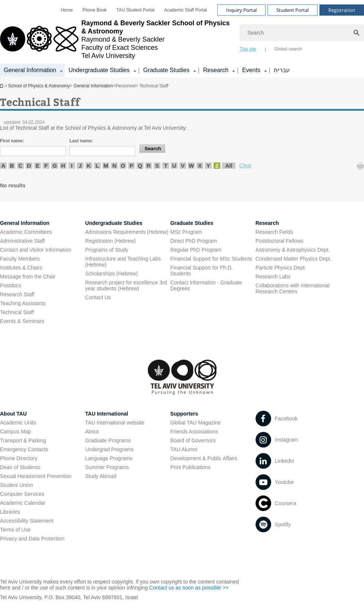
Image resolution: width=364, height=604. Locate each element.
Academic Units (18, 423)
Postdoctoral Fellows (279, 241)
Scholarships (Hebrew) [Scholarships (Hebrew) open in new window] (111, 274)
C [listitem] (21, 166)
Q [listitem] (140, 166)
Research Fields (274, 232)
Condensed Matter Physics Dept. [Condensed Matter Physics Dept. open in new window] (294, 259)
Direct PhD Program (194, 241)
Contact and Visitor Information (36, 250)
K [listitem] (89, 166)
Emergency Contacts (24, 449)
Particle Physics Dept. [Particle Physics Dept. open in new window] (281, 268)
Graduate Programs (108, 440)
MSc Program (186, 232)
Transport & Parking (23, 440)
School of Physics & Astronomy (2, 86)
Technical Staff (17, 312)
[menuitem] (67, 10)
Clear (245, 165)
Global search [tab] (288, 49)
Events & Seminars (22, 321)
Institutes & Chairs (21, 268)
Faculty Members (20, 259)
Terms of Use (15, 530)
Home (67, 10)
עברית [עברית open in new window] (282, 70)
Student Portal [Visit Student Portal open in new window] (292, 10)
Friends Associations (194, 432)
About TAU (13, 414)
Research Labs (273, 277)
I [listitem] (72, 166)
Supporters (184, 414)
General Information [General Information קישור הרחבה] (30, 70)
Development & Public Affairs (204, 458)
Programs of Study (107, 250)
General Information (93, 86)
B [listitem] (12, 166)
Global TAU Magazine (196, 423)
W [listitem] (191, 166)
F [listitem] (46, 166)
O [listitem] (123, 166)
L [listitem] (97, 166)
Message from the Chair (28, 277)
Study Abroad (101, 476)
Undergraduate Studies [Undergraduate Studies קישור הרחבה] (99, 70)
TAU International (107, 414)
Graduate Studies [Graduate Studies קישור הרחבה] (167, 70)
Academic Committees (26, 232)
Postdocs (11, 285)
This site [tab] (248, 49)
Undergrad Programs (109, 449)
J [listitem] (80, 166)
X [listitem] (200, 166)
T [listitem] (165, 166)
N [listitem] (115, 166)
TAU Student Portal (135, 10)
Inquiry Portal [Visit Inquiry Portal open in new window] (241, 10)
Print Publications (191, 467)
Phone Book (95, 10)
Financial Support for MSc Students (211, 259)
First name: (12, 141)
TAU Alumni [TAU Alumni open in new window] (184, 449)
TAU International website (115, 423)
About (92, 432)
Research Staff (17, 294)
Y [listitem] (208, 166)
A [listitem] (4, 166)
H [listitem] (63, 166)
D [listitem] (29, 166)
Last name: (81, 141)
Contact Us (98, 297)
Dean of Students (20, 467)
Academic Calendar (23, 503)
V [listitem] (183, 166)
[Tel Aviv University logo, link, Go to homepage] (116, 39)
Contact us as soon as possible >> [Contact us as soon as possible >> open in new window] (189, 588)
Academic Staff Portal (186, 10)
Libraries (10, 512)
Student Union (17, 485)
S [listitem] (157, 166)
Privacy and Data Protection (32, 539)
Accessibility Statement (27, 521)
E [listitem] (38, 166)
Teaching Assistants (23, 303)
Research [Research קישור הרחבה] (216, 70)
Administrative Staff (22, 241)
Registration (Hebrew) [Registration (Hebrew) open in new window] (110, 241)
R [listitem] (149, 166)
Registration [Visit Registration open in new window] (342, 10)
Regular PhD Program (196, 250)
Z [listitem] (217, 166)
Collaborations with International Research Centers (292, 288)
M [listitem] (106, 166)
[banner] (182, 39)
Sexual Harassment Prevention (36, 476)
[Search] (302, 33)
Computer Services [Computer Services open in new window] (22, 494)
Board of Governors (193, 440)
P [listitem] (131, 166)
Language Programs (109, 458)
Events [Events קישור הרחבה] (251, 70)
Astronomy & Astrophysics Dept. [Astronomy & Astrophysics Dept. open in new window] (293, 250)
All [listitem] (229, 166)
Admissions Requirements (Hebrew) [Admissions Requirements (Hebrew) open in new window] (127, 232)
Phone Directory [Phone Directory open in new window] (19, 458)
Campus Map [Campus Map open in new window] (15, 432)
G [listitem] (55, 166)
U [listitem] (174, 166)
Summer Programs (107, 467)
